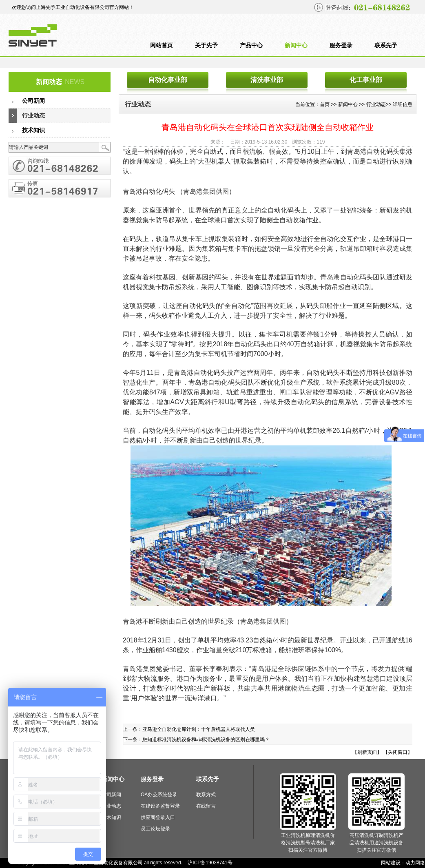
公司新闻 (33, 101)
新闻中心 (296, 45)
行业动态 (33, 116)
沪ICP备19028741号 (210, 863)
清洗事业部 (267, 80)
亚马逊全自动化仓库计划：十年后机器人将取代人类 (199, 729)
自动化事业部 (168, 80)
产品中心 (251, 45)
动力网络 (415, 863)
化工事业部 (366, 80)
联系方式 (206, 795)
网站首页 (162, 45)
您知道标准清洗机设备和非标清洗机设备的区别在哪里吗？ (206, 740)
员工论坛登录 (155, 829)
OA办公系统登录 (159, 795)
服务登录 (341, 45)
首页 (325, 104)
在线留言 (206, 806)
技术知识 (33, 130)
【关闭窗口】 (398, 752)
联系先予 (386, 45)
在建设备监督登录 (160, 806)
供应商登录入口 (158, 817)
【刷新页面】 (367, 752)
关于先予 (206, 45)
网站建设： (393, 863)
